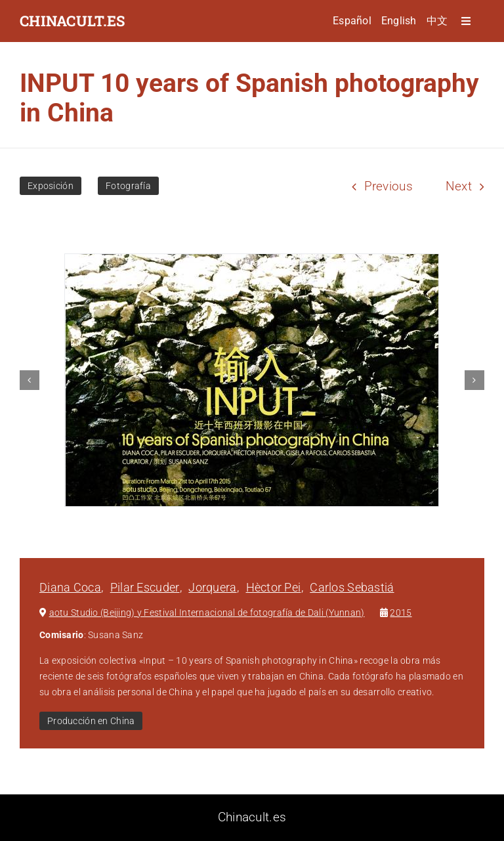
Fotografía (128, 186)
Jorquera (212, 587)
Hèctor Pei (274, 587)
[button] (30, 380)
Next (459, 186)
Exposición (51, 186)
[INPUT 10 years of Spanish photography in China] (252, 380)
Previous (388, 186)
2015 (401, 613)
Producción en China (91, 721)
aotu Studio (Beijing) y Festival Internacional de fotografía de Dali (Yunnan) (207, 613)
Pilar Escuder (145, 587)
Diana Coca (70, 587)
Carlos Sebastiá (352, 587)
